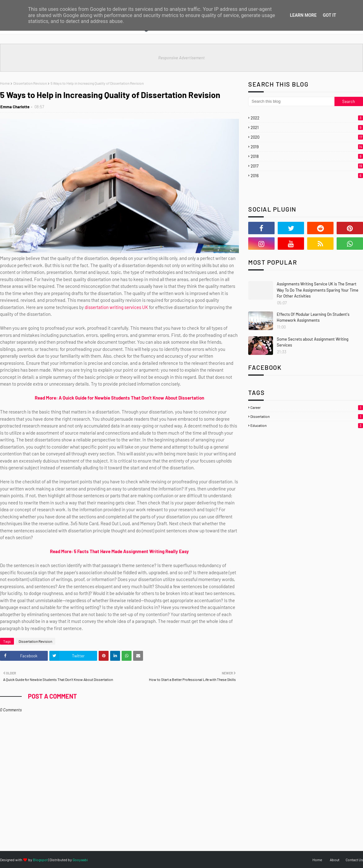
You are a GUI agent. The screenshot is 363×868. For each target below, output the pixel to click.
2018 (307, 156)
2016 (307, 176)
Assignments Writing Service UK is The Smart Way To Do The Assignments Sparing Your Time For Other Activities (318, 290)
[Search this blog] (291, 101)
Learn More (303, 15)
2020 (307, 137)
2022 (307, 118)
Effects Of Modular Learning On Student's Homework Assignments (313, 317)
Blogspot (40, 860)
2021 (307, 128)
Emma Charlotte (15, 107)
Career (307, 407)
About (335, 860)
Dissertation (307, 416)
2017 (307, 166)
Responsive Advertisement (181, 58)
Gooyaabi (80, 860)
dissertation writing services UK (116, 307)
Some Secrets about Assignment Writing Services (313, 342)
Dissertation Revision (30, 83)
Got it (329, 15)
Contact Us (354, 860)
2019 (307, 147)
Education (307, 425)
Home (5, 83)
